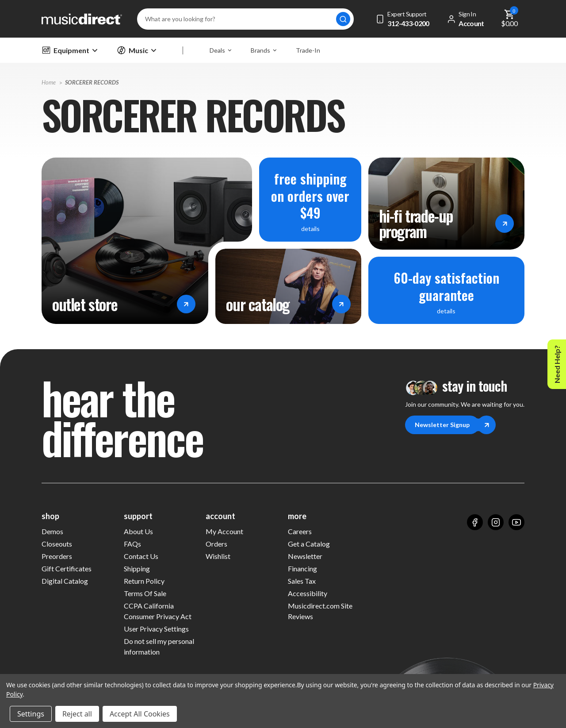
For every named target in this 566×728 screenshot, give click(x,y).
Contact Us (141, 556)
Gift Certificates (67, 568)
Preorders (57, 556)
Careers (300, 531)
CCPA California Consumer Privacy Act (158, 611)
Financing (302, 568)
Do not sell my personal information (159, 646)
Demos (52, 531)
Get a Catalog (309, 544)
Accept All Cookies (140, 714)
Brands (264, 50)
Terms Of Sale (145, 593)
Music (136, 50)
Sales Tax (302, 581)
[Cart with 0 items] (510, 19)
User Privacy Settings (156, 629)
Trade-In (308, 50)
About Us (138, 531)
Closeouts (57, 544)
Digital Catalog (65, 581)
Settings (31, 714)
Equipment (69, 50)
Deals (220, 50)
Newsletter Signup (447, 425)
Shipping (137, 568)
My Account (224, 531)
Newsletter (305, 556)
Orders (216, 544)
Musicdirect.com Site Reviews (320, 611)
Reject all (77, 714)
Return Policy (144, 581)
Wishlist (218, 556)
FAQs (132, 544)
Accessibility (308, 593)
